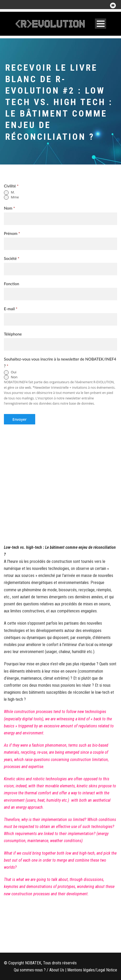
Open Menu (101, 24)
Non (11, 377)
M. (9, 193)
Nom (9, 208)
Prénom (12, 233)
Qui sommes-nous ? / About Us (39, 970)
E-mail (11, 309)
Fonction (11, 284)
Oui (10, 372)
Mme (11, 197)
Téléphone (13, 334)
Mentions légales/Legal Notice (92, 970)
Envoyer (20, 419)
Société (12, 258)
